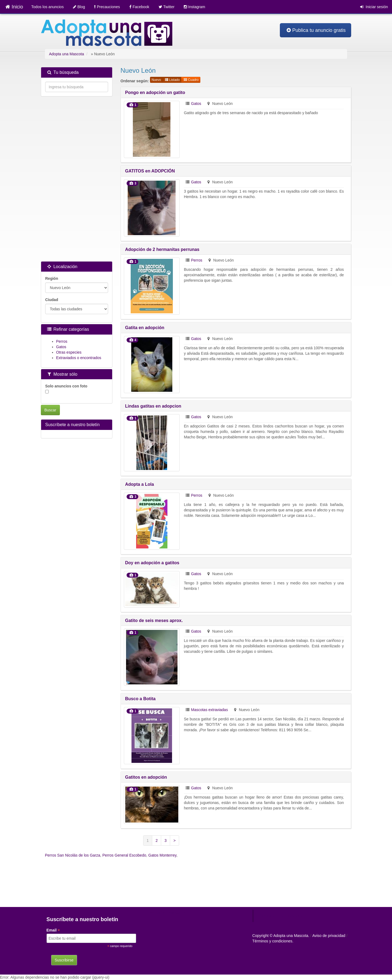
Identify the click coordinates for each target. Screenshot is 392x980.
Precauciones (107, 7)
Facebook (139, 7)
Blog (79, 7)
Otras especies (69, 352)
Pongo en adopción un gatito (155, 92)
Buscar (50, 410)
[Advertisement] (77, 180)
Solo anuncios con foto (66, 389)
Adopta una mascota (281, 916)
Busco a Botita (140, 699)
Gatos (196, 104)
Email (53, 930)
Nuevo (156, 80)
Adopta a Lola (140, 484)
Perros (197, 260)
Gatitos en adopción (146, 777)
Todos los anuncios (48, 7)
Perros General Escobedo (124, 855)
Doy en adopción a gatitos (152, 563)
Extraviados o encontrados (79, 358)
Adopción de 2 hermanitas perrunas (162, 249)
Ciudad (52, 300)
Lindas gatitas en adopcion (153, 406)
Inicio (14, 7)
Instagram (194, 7)
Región (52, 278)
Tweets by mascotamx (167, 912)
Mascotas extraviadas (209, 710)
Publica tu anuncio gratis (316, 30)
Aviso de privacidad (329, 936)
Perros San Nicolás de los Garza (73, 855)
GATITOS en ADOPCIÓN (150, 171)
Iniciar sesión (374, 7)
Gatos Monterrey (162, 855)
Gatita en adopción (145, 328)
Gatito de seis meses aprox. (154, 621)
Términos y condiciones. (273, 941)
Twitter (167, 7)
